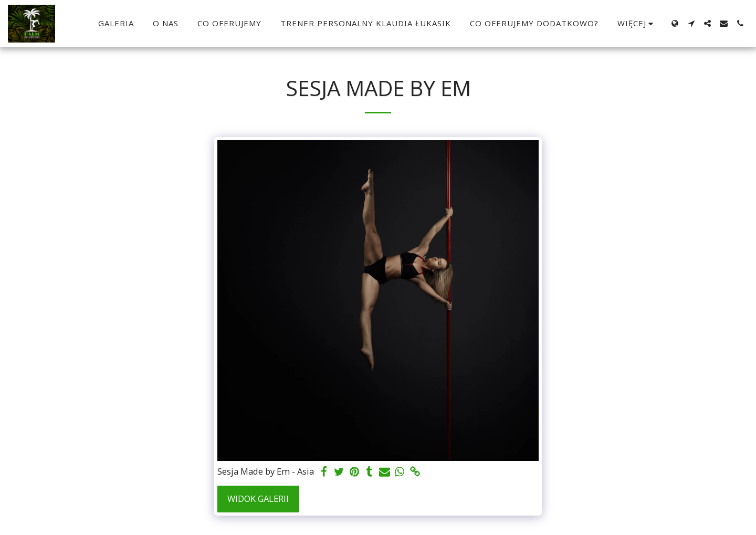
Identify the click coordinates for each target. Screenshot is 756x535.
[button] (691, 23)
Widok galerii (258, 499)
